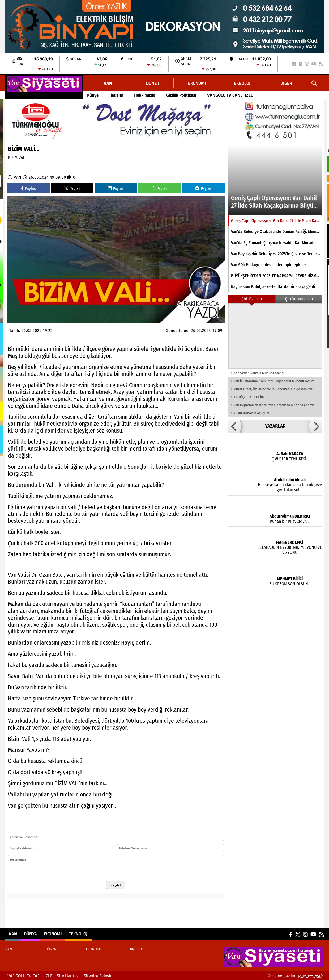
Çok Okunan (252, 299)
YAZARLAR (275, 426)
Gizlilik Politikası (181, 95)
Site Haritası (68, 976)
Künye (93, 95)
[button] (234, 426)
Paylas (28, 188)
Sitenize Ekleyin (98, 976)
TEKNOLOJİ (242, 83)
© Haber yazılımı (296, 976)
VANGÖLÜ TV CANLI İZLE (230, 95)
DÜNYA (153, 83)
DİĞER (286, 83)
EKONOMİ (197, 83)
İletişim (116, 95)
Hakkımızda (145, 95)
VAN (108, 83)
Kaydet (116, 885)
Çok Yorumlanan (299, 299)
